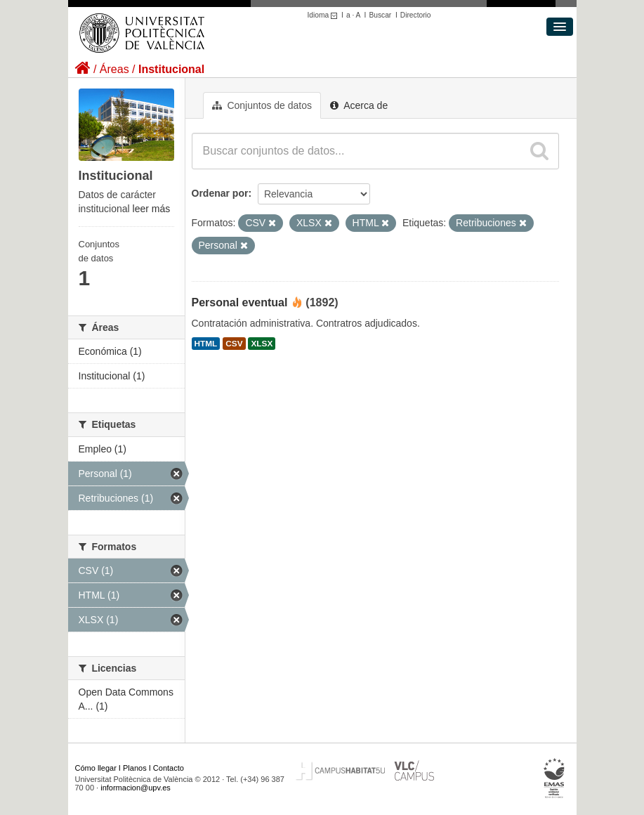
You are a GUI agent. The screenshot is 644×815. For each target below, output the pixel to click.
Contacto (169, 768)
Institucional (171, 69)
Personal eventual (240, 302)
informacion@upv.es (136, 788)
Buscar (380, 15)
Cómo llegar (96, 768)
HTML (206, 344)
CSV (234, 344)
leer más (152, 209)
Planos (135, 768)
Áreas (114, 69)
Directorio (416, 15)
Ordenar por (220, 193)
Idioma (325, 15)
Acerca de (359, 105)
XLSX (262, 344)
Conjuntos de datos (262, 105)
